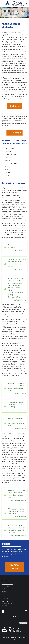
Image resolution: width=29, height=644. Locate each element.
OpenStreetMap (24, 623)
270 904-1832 (5, 598)
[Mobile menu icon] (26, 3)
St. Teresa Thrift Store (7, 584)
